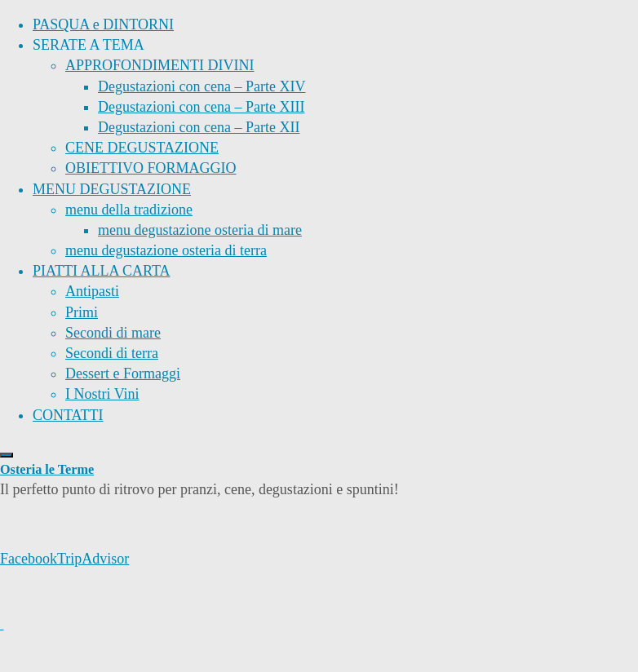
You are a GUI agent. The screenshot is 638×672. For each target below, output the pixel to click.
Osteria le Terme (47, 470)
